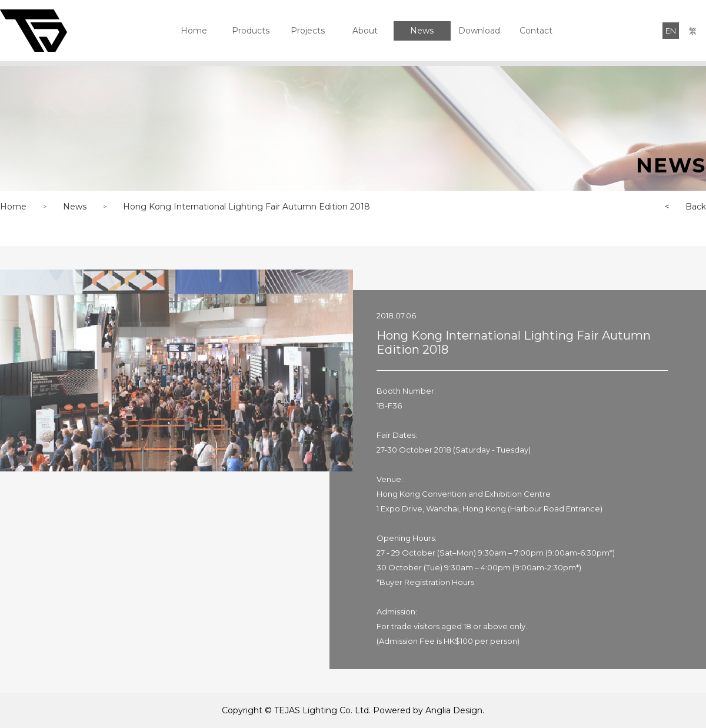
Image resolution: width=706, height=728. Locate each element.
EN (671, 31)
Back (677, 207)
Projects (308, 31)
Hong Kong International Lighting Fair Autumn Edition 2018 (247, 207)
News (422, 31)
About (365, 31)
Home (194, 31)
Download (479, 31)
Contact (536, 31)
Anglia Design (454, 710)
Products (251, 31)
